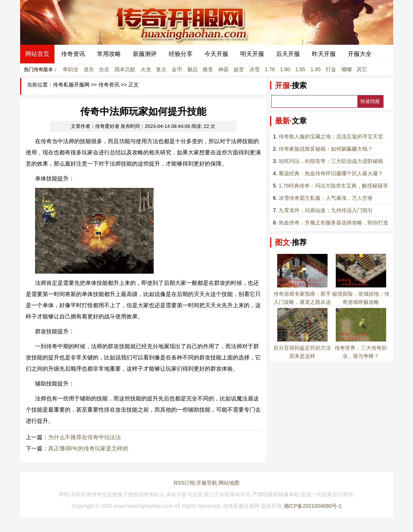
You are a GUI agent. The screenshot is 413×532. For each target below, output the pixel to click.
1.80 (285, 69)
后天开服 (288, 54)
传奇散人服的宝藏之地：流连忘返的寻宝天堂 (331, 136)
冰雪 (254, 69)
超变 (239, 69)
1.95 (315, 69)
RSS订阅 (184, 483)
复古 (161, 69)
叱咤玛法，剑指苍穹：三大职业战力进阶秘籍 (331, 161)
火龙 (146, 69)
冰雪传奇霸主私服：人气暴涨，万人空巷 (326, 198)
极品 (193, 69)
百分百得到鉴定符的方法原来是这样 (302, 348)
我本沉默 (125, 69)
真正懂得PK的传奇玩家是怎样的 (88, 448)
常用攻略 (109, 54)
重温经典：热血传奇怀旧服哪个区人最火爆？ (331, 173)
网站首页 (37, 54)
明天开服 (252, 54)
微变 (208, 69)
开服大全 (360, 54)
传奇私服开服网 (71, 85)
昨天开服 (324, 54)
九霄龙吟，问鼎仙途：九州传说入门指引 (326, 210)
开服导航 (207, 483)
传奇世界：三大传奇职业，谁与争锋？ (361, 348)
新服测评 (145, 54)
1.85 (300, 69)
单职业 (71, 69)
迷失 (89, 69)
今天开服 (216, 54)
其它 (362, 69)
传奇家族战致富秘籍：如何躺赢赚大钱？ (326, 149)
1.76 (270, 69)
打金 (331, 69)
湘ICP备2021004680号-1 (313, 506)
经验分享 (181, 54)
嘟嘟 (347, 69)
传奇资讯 (73, 54)
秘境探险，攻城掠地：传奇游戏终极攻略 (361, 294)
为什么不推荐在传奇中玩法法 (85, 437)
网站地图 (229, 483)
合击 (104, 69)
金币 (177, 69)
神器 (223, 69)
